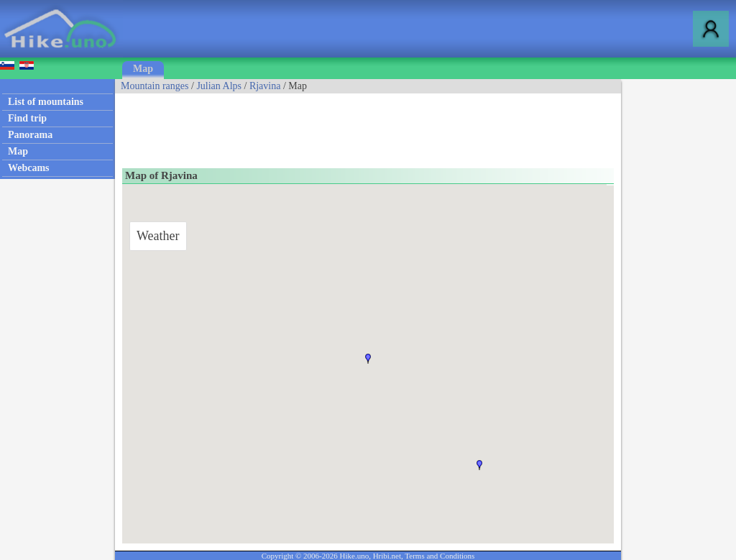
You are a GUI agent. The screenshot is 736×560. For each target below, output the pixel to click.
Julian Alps (219, 86)
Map (143, 69)
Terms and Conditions (440, 556)
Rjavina (265, 86)
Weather (158, 236)
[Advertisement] (377, 126)
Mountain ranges (155, 86)
